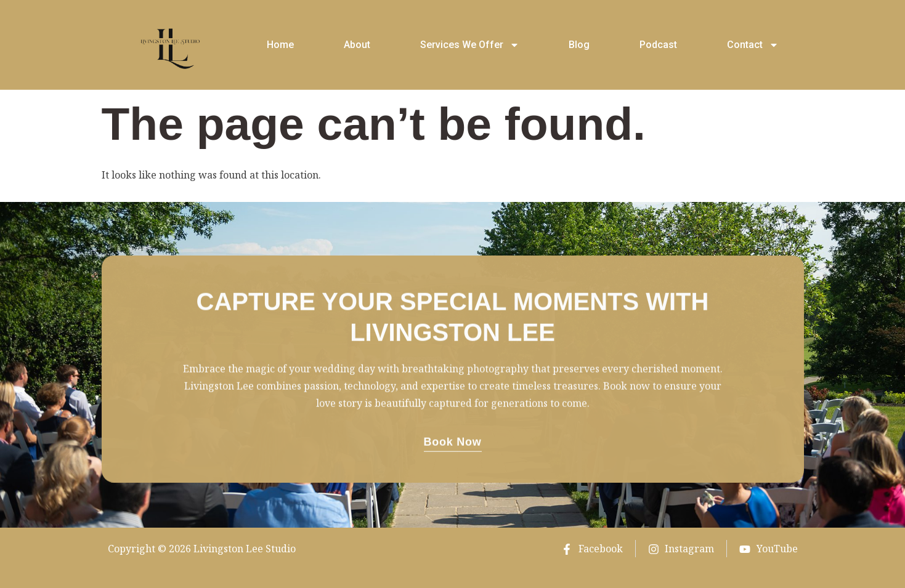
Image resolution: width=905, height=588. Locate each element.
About (357, 45)
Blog (579, 45)
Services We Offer (470, 45)
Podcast (658, 45)
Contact (753, 45)
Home (280, 45)
